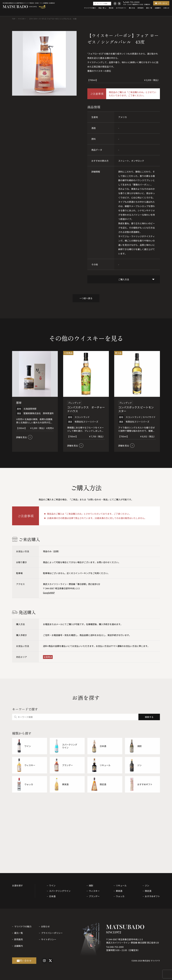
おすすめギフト (152, 896)
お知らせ (45, 926)
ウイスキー (22, 19)
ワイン (52, 885)
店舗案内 (19, 946)
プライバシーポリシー (52, 933)
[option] (44, 63)
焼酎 (91, 885)
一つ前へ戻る (86, 298)
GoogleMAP (49, 593)
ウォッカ (120, 896)
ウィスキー (94, 891)
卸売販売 (19, 939)
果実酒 (119, 891)
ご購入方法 (124, 279)
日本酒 (52, 896)
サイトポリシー (49, 939)
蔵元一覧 (19, 933)
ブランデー (94, 896)
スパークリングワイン (60, 891)
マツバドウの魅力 (23, 926)
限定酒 (148, 891)
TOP (14, 19)
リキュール (121, 885)
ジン (147, 885)
